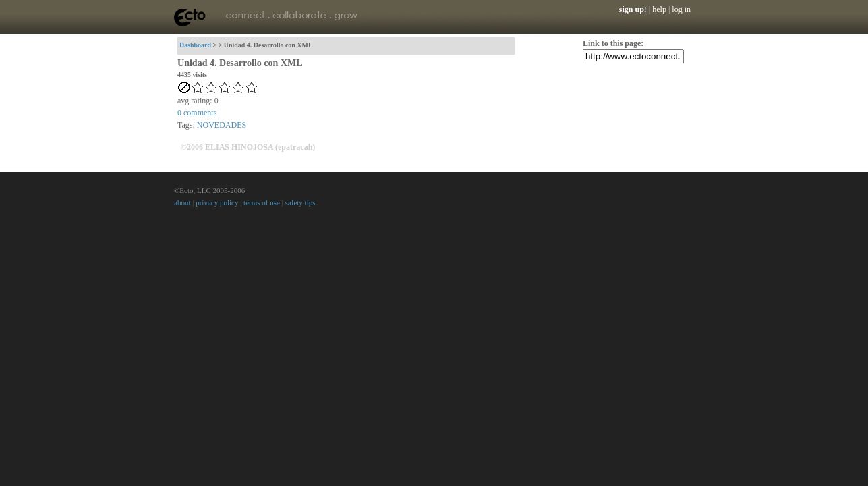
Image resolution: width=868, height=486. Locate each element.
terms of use (262, 202)
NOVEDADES (222, 125)
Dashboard (195, 45)
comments (197, 113)
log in (681, 9)
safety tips (300, 202)
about (182, 202)
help (659, 9)
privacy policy (217, 202)
